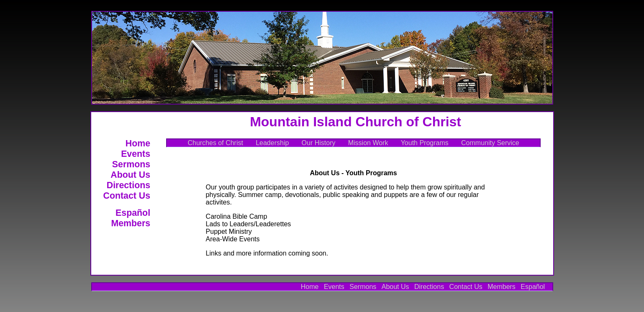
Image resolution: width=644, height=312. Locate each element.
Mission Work (368, 143)
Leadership (272, 143)
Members (131, 223)
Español (133, 213)
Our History (319, 143)
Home (138, 143)
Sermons (131, 164)
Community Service (490, 143)
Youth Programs (425, 143)
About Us (130, 175)
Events (136, 154)
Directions (128, 185)
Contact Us (127, 196)
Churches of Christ (215, 143)
